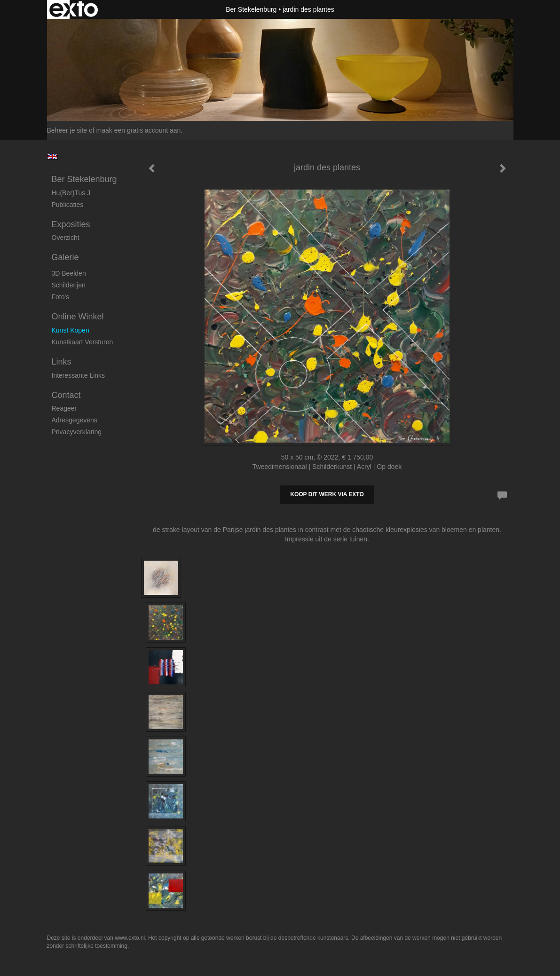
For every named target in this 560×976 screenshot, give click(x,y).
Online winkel (78, 317)
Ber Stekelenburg (251, 9)
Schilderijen (69, 285)
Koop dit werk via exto (327, 494)
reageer (64, 408)
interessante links (79, 375)
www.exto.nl (130, 938)
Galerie (65, 257)
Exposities (71, 224)
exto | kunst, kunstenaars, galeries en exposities (74, 9)
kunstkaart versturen (83, 342)
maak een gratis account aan (139, 130)
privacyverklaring (77, 432)
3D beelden (69, 273)
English (52, 157)
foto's (61, 297)
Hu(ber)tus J (71, 193)
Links (62, 362)
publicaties (68, 205)
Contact (66, 395)
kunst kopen (71, 330)
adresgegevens (75, 420)
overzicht (66, 238)
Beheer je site (67, 130)
